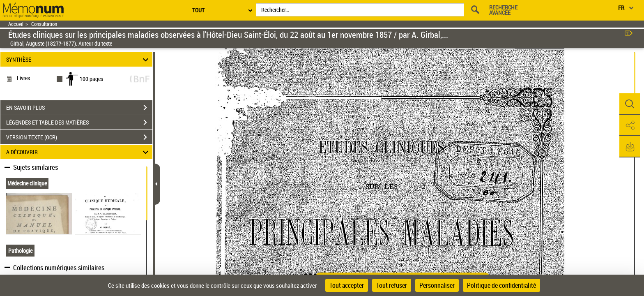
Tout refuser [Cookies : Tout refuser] (392, 285)
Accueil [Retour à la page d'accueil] (16, 24)
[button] (630, 104)
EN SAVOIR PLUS (79, 108)
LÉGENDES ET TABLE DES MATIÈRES (79, 123)
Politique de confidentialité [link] (501, 285)
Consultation (44, 24)
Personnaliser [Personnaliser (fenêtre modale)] (437, 285)
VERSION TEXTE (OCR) (79, 137)
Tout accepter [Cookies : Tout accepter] (347, 285)
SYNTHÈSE (79, 59)
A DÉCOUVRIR (79, 152)
